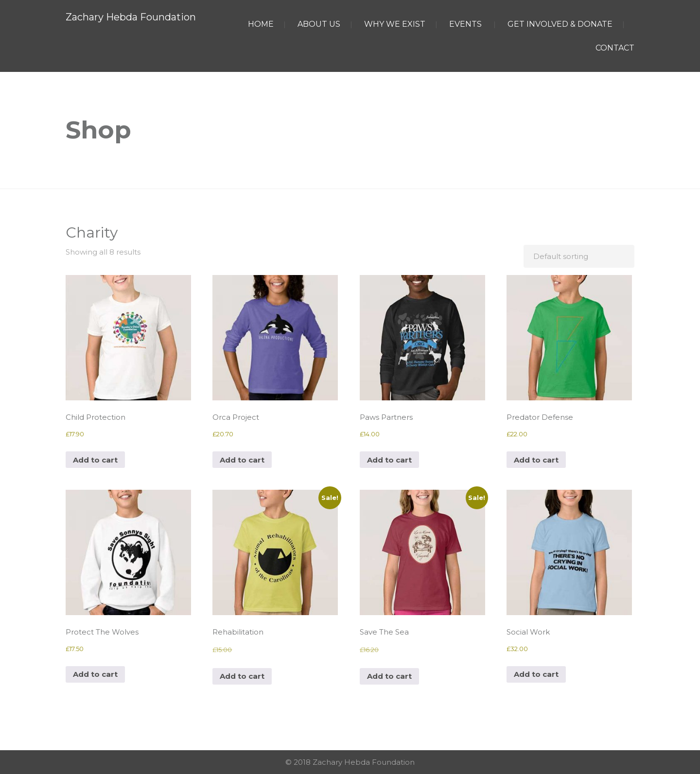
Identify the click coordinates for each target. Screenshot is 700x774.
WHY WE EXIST (395, 24)
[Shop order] (579, 256)
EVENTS (465, 24)
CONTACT (615, 48)
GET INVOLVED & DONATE (560, 24)
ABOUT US (319, 24)
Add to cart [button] (95, 460)
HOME (261, 24)
